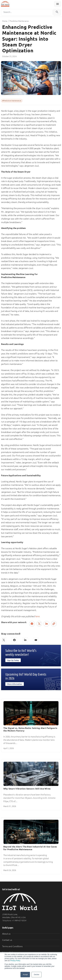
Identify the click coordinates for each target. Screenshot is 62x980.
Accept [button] (25, 975)
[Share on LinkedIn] (46, 624)
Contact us (7, 940)
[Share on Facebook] (32, 624)
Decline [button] (36, 975)
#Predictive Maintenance (12, 101)
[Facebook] (14, 640)
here (37, 616)
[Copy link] (54, 624)
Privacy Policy (15, 961)
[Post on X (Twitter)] (39, 624)
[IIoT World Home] (31, 902)
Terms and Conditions (12, 946)
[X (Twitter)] (4, 640)
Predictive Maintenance (19, 21)
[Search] (27, 12)
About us (6, 934)
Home (5, 21)
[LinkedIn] (25, 640)
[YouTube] (36, 640)
